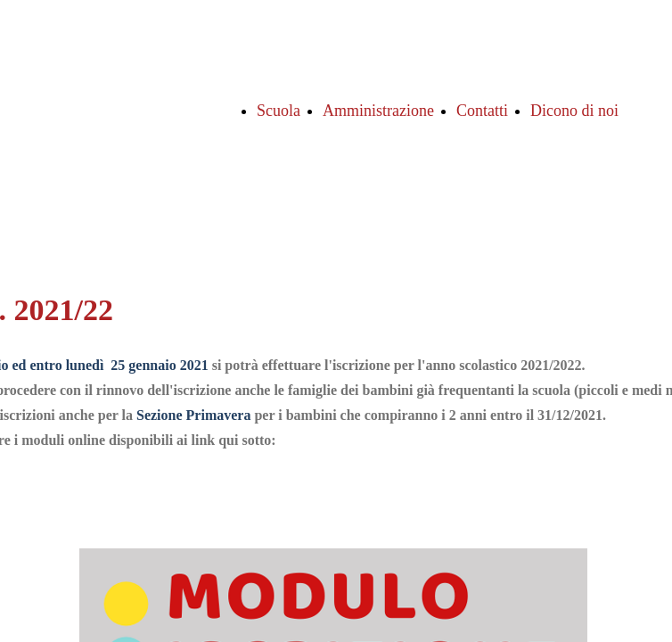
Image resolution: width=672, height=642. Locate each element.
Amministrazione (378, 111)
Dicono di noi (574, 111)
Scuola (279, 111)
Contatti (482, 111)
